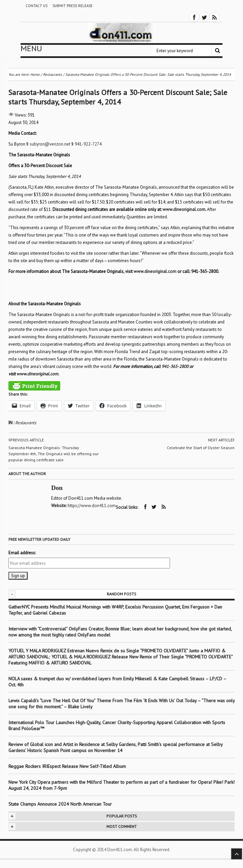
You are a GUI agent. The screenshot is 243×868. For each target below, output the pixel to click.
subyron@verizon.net (50, 144)
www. (168, 209)
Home (35, 74)
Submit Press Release (73, 6)
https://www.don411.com (92, 506)
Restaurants (26, 423)
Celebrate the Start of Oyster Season (201, 448)
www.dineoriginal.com (37, 374)
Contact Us (37, 6)
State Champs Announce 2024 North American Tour (60, 804)
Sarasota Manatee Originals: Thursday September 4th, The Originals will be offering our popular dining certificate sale (54, 454)
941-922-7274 (88, 144)
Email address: (22, 553)
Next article (221, 440)
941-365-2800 (175, 366)
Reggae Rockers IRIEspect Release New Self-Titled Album (68, 766)
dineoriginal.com (189, 209)
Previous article (26, 440)
